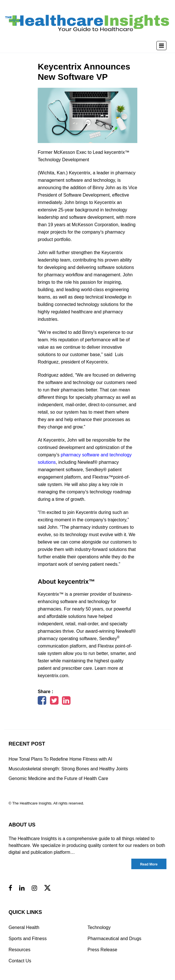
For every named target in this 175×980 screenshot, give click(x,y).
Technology (99, 927)
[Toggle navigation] (161, 46)
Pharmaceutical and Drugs (115, 939)
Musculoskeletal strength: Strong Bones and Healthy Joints (68, 769)
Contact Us (20, 961)
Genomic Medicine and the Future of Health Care (58, 778)
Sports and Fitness (28, 939)
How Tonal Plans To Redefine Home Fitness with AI (60, 759)
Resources (19, 950)
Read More (149, 864)
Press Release (102, 950)
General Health (24, 927)
